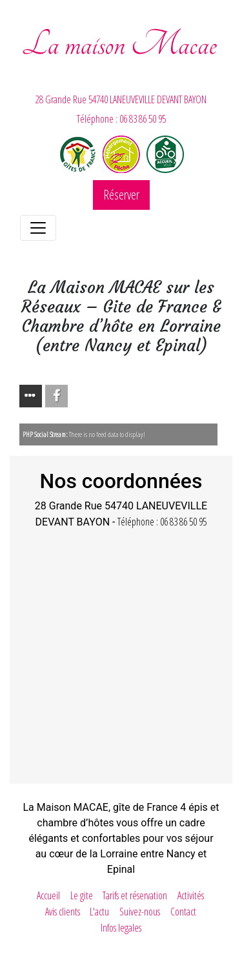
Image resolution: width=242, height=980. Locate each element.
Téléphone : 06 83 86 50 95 (121, 119)
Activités (191, 895)
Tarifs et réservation (135, 895)
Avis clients (63, 912)
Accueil (48, 895)
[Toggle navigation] (38, 228)
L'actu (99, 912)
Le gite (82, 895)
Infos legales (121, 928)
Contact (183, 912)
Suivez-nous (140, 912)
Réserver (121, 195)
